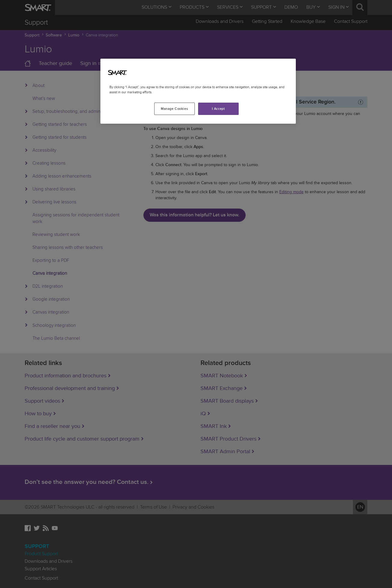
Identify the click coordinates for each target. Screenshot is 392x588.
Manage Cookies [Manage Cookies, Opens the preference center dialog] (174, 109)
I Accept (219, 109)
